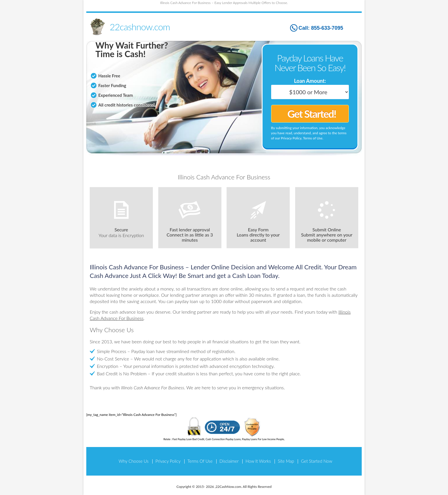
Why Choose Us (134, 461)
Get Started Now (316, 461)
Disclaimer (229, 461)
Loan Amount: (310, 81)
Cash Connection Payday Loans (223, 439)
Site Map (286, 461)
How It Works (258, 461)
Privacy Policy (168, 461)
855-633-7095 (327, 28)
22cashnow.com (140, 27)
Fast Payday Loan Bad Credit (188, 439)
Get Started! (312, 114)
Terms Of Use (200, 461)
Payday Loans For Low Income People (263, 439)
